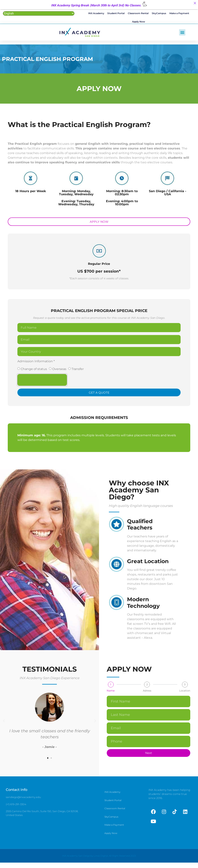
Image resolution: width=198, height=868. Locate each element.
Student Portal (116, 14)
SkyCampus (159, 14)
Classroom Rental (138, 14)
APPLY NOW (99, 90)
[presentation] (42, 381)
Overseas (59, 370)
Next (149, 754)
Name (111, 692)
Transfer (78, 370)
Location (185, 692)
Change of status (34, 370)
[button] (182, 34)
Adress (147, 692)
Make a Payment (179, 14)
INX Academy (96, 14)
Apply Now (139, 23)
